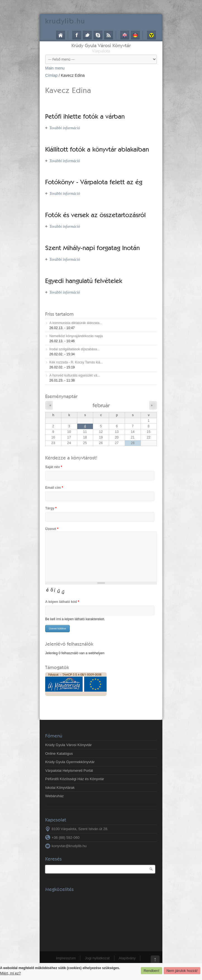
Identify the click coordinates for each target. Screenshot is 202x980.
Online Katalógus (59, 753)
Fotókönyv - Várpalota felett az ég (94, 182)
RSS (109, 35)
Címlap (61, 35)
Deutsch (135, 35)
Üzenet (52, 529)
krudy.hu (65, 21)
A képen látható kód (62, 602)
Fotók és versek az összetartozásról (95, 215)
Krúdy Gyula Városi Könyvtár (101, 45)
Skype (98, 35)
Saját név (54, 467)
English (125, 35)
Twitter (87, 35)
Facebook (77, 35)
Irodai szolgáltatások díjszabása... (74, 349)
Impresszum (66, 958)
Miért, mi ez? (10, 973)
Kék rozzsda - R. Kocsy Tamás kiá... (76, 362)
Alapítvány (127, 958)
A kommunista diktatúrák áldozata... (76, 323)
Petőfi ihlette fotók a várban (85, 116)
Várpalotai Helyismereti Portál (69, 771)
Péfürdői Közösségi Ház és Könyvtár (75, 779)
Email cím (54, 488)
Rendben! (151, 971)
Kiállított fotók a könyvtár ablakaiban (97, 149)
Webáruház (54, 796)
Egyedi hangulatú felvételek (84, 281)
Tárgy (51, 508)
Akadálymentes (151, 35)
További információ (65, 128)
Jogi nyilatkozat (97, 958)
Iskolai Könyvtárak (60, 788)
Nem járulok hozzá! (182, 971)
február (101, 405)
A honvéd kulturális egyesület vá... (75, 375)
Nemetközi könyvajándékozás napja (76, 336)
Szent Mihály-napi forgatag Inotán (92, 248)
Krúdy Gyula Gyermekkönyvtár (70, 762)
